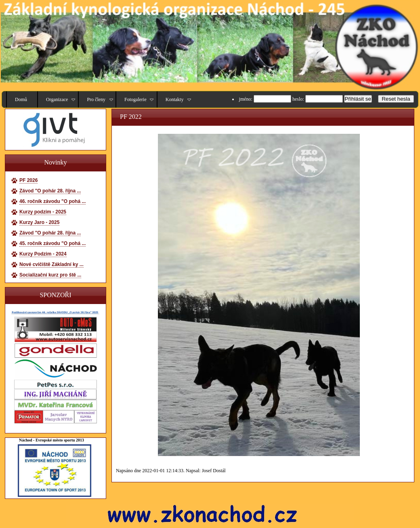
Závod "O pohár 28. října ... (50, 191)
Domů (21, 99)
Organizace (57, 99)
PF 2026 (28, 180)
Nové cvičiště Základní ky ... (51, 264)
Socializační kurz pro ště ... (50, 275)
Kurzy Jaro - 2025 (39, 222)
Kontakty (175, 99)
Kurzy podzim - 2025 (43, 212)
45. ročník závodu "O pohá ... (52, 243)
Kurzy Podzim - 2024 (43, 254)
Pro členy (96, 99)
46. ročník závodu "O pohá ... (52, 201)
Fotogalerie (135, 99)
